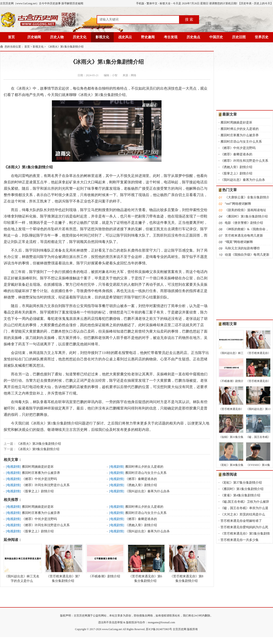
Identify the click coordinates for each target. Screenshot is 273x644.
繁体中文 (152, 3)
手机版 (140, 3)
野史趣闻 (148, 37)
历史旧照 (239, 37)
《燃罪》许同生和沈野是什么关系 (46, 485)
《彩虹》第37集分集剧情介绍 (241, 483)
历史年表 (246, 3)
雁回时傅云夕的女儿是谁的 (144, 467)
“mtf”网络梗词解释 (238, 204)
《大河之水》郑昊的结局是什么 (243, 514)
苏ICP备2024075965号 (159, 629)
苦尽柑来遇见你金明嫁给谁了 (241, 521)
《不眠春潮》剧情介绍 (104, 561)
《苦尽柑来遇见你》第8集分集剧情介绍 (187, 563)
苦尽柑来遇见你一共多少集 (240, 540)
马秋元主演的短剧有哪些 (242, 248)
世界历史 (262, 37)
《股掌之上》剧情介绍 (38, 491)
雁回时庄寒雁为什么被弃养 (41, 473)
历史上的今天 (262, 3)
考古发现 (171, 37)
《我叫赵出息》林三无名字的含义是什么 (22, 563)
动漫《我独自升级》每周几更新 (247, 255)
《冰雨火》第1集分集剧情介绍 (65, 47)
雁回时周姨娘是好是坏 (38, 467)
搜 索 (189, 19)
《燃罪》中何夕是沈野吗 (39, 479)
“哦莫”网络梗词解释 (239, 242)
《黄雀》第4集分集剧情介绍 (240, 495)
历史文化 (80, 37)
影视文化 (102, 37)
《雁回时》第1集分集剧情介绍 (246, 216)
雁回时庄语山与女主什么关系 (146, 473)
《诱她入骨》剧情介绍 (141, 485)
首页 (11, 37)
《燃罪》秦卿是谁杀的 (141, 479)
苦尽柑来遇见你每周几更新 (244, 236)
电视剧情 (13, 467)
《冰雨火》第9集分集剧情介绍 (38, 449)
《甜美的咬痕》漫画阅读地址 (245, 210)
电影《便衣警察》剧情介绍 (244, 223)
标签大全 (165, 3)
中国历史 (216, 37)
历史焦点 (193, 37)
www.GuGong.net (112, 629)
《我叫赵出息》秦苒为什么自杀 (147, 491)
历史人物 (57, 37)
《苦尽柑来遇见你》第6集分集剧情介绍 (145, 563)
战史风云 (125, 37)
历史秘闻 (34, 37)
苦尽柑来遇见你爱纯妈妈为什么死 (244, 527)
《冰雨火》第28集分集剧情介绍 (39, 444)
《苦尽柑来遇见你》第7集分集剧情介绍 (63, 563)
